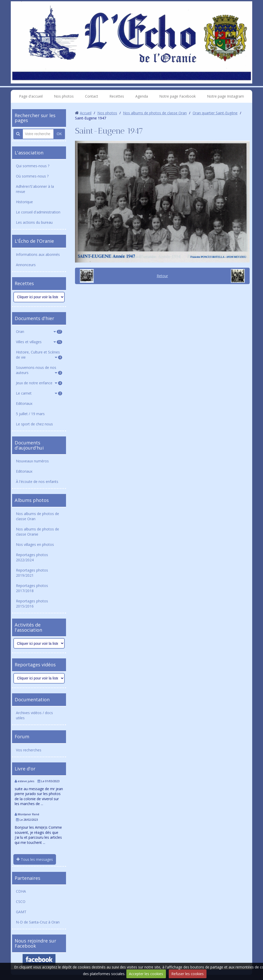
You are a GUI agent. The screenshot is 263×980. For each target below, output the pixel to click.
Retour (162, 276)
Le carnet (39, 393)
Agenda (142, 96)
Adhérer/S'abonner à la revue (35, 189)
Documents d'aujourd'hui (29, 445)
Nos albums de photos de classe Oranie (37, 532)
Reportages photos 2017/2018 (32, 588)
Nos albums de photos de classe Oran (37, 516)
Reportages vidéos (35, 665)
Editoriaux (24, 403)
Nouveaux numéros (32, 461)
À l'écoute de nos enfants (37, 482)
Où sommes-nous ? (32, 176)
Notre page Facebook (177, 96)
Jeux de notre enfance (39, 383)
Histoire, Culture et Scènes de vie (39, 355)
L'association (29, 153)
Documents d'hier (34, 318)
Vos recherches (29, 750)
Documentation (32, 699)
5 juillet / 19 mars (30, 414)
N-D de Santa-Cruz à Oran (38, 922)
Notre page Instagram (226, 96)
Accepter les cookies (146, 974)
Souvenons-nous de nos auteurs (39, 370)
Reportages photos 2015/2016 (32, 604)
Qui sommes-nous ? (33, 166)
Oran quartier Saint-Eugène (215, 113)
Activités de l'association (28, 627)
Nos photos (64, 96)
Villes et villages (39, 342)
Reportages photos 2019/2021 (32, 573)
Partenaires (27, 878)
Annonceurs (26, 265)
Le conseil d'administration (38, 212)
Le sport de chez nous (34, 424)
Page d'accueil (31, 96)
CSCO (21, 902)
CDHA (21, 891)
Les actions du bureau (34, 222)
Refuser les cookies (187, 974)
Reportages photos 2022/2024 (32, 557)
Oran (39, 332)
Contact (92, 96)
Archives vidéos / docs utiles (34, 715)
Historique (24, 202)
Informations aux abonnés (38, 254)
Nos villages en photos (35, 544)
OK (59, 134)
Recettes (117, 96)
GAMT (21, 912)
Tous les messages (35, 859)
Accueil (86, 113)
